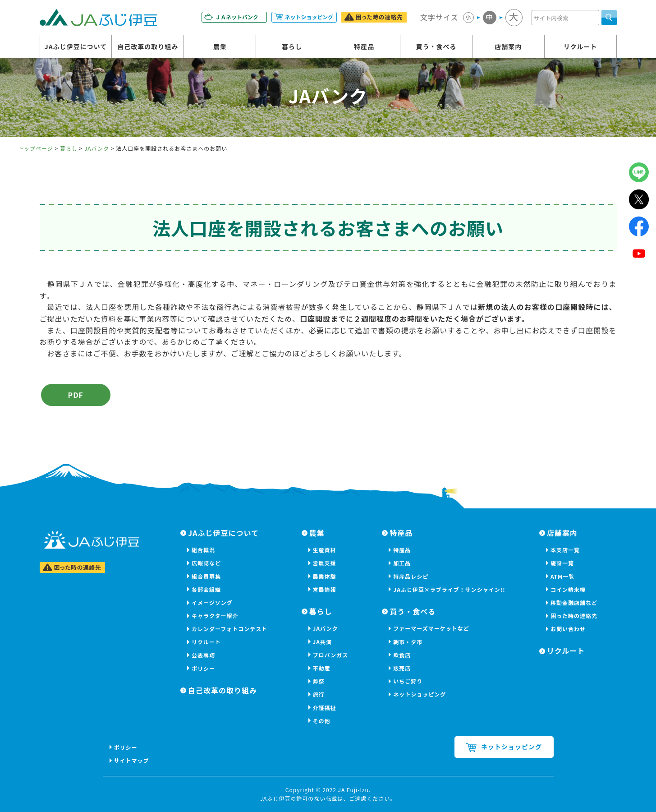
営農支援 (325, 563)
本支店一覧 (565, 550)
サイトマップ (132, 760)
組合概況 (203, 550)
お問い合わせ (568, 629)
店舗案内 (508, 46)
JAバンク (97, 148)
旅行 (319, 694)
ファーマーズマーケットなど (431, 628)
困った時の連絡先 (574, 616)
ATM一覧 (562, 576)
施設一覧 (562, 563)
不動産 (322, 668)
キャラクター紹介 (215, 616)
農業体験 (325, 576)
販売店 (402, 668)
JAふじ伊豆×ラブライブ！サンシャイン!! (449, 589)
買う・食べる (436, 46)
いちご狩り (408, 681)
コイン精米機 (568, 589)
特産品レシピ (411, 576)
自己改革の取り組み (148, 46)
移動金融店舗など (574, 602)
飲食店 (402, 655)
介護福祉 (325, 708)
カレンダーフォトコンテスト (229, 629)
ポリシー (203, 668)
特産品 (364, 46)
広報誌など (206, 563)
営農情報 (325, 589)
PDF (76, 395)
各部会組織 (206, 589)
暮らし (292, 46)
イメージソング (212, 602)
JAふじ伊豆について (76, 46)
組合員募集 (206, 576)
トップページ (36, 148)
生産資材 (325, 550)
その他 (322, 721)
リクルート (580, 46)
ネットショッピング (420, 694)
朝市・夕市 (408, 642)
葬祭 (319, 681)
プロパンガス (331, 655)
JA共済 (323, 642)
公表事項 (203, 655)
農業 (220, 46)
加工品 (402, 563)
